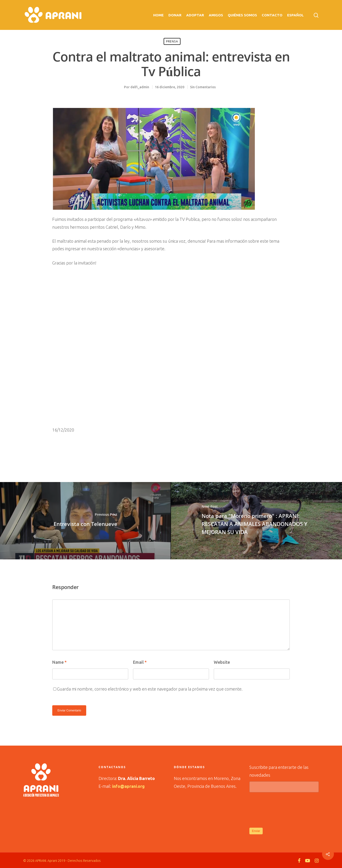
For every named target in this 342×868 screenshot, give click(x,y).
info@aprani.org (128, 786)
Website (222, 662)
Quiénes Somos (242, 15)
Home (158, 15)
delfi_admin (140, 87)
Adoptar (195, 15)
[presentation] (285, 809)
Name (59, 662)
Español (295, 15)
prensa (172, 41)
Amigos (216, 15)
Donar (175, 15)
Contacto (272, 15)
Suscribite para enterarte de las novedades (284, 779)
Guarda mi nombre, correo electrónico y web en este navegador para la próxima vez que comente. (150, 689)
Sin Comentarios (203, 87)
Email (140, 662)
